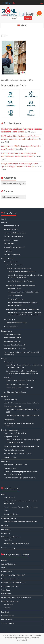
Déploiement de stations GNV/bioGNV (19, 388)
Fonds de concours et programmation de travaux (21, 507)
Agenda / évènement (9, 564)
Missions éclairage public (12, 334)
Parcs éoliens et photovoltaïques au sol (17, 453)
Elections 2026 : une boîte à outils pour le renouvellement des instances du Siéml (19, 155)
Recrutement (6, 529)
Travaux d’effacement (16, 299)
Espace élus (8, 540)
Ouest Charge (8, 604)
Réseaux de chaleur (11, 327)
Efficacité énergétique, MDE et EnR (13, 575)
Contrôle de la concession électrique (21, 281)
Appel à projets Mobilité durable (15, 392)
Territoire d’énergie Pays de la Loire (16, 543)
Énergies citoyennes (11, 437)
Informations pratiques (9, 548)
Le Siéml (4, 223)
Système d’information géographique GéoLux (19, 478)
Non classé (5, 612)
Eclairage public (7, 331)
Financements (9, 244)
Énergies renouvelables (10, 430)
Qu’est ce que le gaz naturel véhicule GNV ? (21, 381)
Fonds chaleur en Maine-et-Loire (15, 433)
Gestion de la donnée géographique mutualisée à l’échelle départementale (21, 473)
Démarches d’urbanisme (15, 265)
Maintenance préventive (12, 338)
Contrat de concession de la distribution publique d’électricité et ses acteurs (25, 276)
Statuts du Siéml (9, 497)
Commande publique (9, 518)
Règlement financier (11, 240)
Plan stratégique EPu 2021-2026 (15, 348)
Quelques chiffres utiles (12, 254)
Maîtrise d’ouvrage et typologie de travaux (21, 285)
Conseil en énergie (10, 399)
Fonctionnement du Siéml (10, 586)
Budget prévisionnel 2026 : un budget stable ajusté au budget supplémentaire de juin (20, 165)
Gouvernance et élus (11, 229)
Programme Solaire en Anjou (14, 450)
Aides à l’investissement (12, 406)
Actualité (4, 560)
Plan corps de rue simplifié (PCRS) (15, 464)
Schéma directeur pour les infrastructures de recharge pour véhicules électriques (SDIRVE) (22, 372)
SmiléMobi (7, 608)
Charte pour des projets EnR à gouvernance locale (21, 446)
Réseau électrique (8, 616)
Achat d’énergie (9, 420)
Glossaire (5, 526)
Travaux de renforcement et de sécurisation (24, 292)
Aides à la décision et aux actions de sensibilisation (21, 403)
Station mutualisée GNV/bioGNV (17, 384)
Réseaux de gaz (9, 320)
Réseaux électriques (11, 262)
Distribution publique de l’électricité (18, 268)
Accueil (4, 219)
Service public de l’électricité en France (22, 271)
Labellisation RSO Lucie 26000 (14, 247)
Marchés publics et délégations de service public (21, 521)
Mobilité (4, 359)
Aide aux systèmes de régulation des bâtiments (23, 415)
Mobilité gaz (8, 377)
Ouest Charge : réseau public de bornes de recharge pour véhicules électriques (24, 366)
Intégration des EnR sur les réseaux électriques (23, 309)
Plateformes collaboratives (11, 537)
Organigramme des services (14, 236)
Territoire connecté (8, 623)
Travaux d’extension (15, 295)
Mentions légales (23, 638)
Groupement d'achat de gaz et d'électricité (16, 597)
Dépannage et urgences (12, 341)
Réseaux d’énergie (8, 259)
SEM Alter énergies (10, 457)
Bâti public (5, 396)
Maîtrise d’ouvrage (15, 288)
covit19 (4, 568)
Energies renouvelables (10, 579)
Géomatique (6, 461)
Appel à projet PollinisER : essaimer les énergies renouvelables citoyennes (23, 441)
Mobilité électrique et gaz (10, 601)
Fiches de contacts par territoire (15, 233)
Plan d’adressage (10, 468)
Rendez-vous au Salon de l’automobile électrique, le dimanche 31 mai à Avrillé (22, 130)
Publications (6, 533)
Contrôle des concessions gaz (17, 323)
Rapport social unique (11, 514)
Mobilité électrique (10, 362)
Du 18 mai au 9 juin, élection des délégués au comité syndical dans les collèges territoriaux (20, 138)
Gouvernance (6, 594)
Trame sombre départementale (15, 345)
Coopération (8, 251)
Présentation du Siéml (11, 226)
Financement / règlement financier (13, 582)
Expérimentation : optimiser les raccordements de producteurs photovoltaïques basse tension (25, 314)
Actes (3, 494)
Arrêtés (6, 510)
